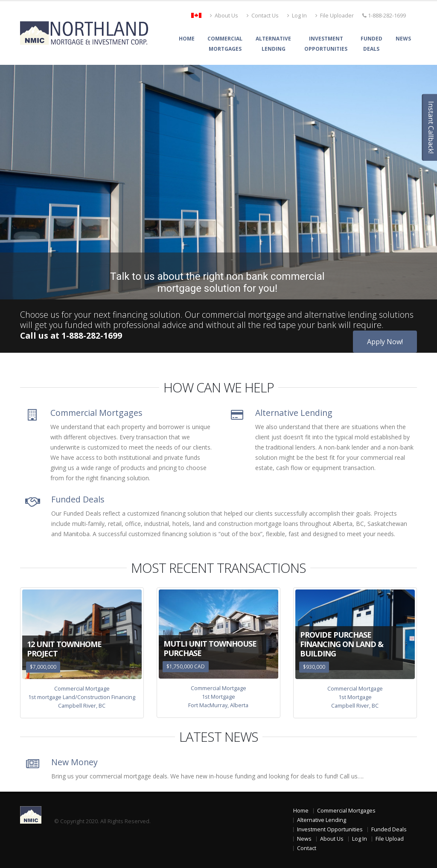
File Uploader (335, 16)
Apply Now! (385, 342)
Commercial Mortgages (96, 413)
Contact (307, 848)
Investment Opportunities (330, 829)
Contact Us (263, 16)
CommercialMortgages (225, 44)
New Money (74, 762)
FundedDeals (371, 44)
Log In (297, 16)
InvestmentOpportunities (326, 44)
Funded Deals (78, 499)
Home (187, 39)
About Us (224, 16)
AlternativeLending (273, 44)
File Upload (390, 839)
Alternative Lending (294, 413)
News (403, 39)
